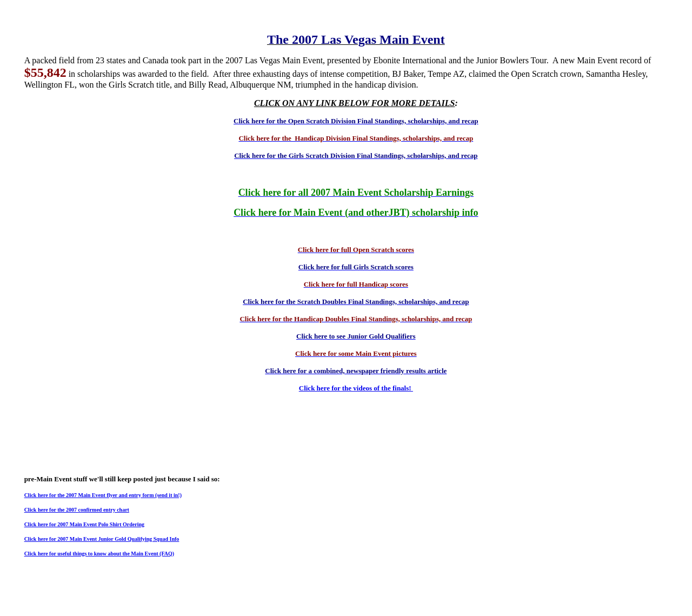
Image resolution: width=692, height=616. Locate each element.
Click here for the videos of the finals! (356, 388)
